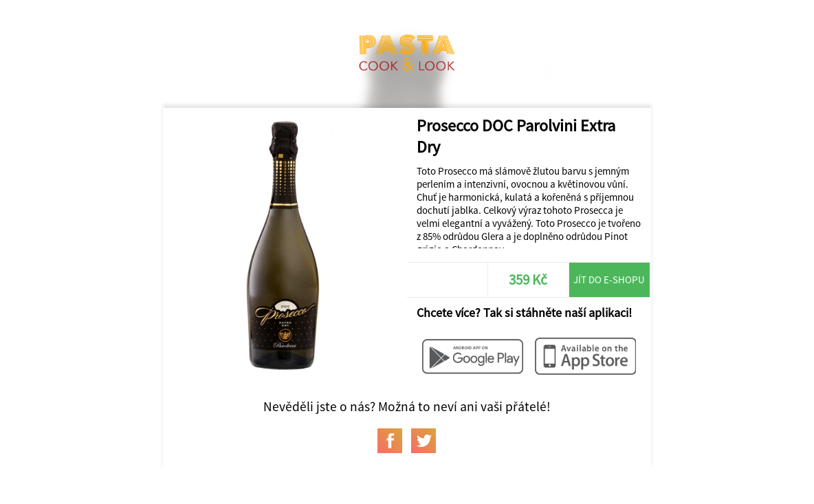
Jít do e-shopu (609, 280)
